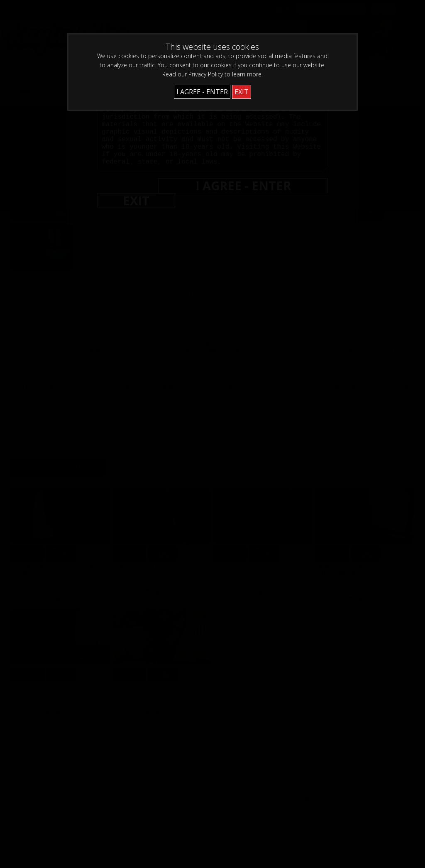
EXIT (242, 92)
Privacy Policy (206, 74)
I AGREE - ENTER (202, 92)
